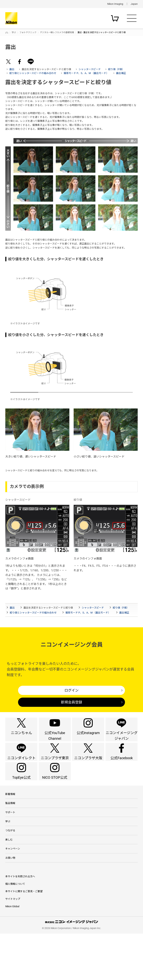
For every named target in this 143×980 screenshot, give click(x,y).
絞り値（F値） (116, 69)
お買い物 (10, 903)
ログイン (71, 690)
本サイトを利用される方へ (20, 923)
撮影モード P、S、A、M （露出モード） (86, 73)
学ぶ (14, 32)
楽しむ (9, 881)
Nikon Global (12, 953)
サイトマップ (13, 945)
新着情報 (10, 825)
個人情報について (15, 930)
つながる (10, 870)
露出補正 (121, 73)
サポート (10, 847)
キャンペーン (13, 892)
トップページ (7, 33)
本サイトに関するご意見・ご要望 (24, 938)
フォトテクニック (28, 32)
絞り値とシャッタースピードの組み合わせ (33, 73)
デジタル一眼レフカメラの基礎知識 (57, 32)
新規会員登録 (71, 702)
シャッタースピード (90, 69)
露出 (12, 69)
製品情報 (10, 836)
